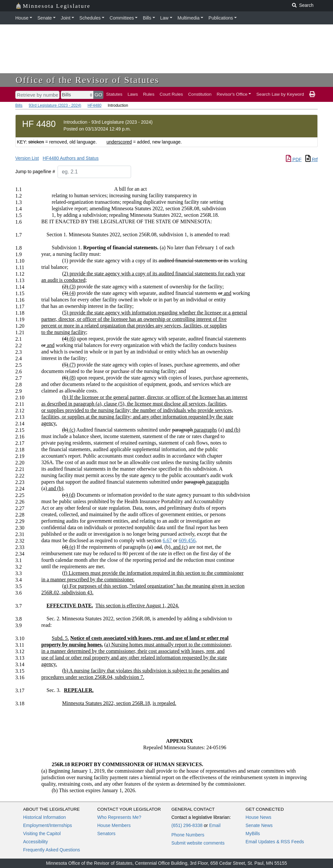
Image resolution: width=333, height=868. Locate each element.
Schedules (90, 18)
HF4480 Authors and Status (71, 158)
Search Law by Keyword (280, 94)
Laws (133, 94)
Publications (221, 18)
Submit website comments (198, 843)
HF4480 (94, 105)
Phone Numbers (188, 835)
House (22, 18)
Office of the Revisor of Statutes (87, 80)
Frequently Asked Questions (52, 850)
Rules (149, 94)
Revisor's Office (232, 94)
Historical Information (45, 817)
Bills (147, 18)
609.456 (187, 540)
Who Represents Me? (119, 817)
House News (258, 817)
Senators (106, 834)
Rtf (312, 159)
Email (215, 825)
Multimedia (189, 18)
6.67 (167, 540)
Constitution (200, 94)
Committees (122, 18)
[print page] (312, 94)
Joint (66, 18)
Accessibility (35, 842)
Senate (45, 18)
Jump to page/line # (35, 172)
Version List (27, 158)
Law (165, 18)
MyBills (253, 834)
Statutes (114, 94)
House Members (114, 825)
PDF (294, 159)
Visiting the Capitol (42, 834)
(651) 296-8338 (187, 825)
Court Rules (171, 94)
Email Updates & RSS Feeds (275, 842)
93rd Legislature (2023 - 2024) (55, 105)
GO (99, 95)
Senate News (259, 825)
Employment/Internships (47, 825)
